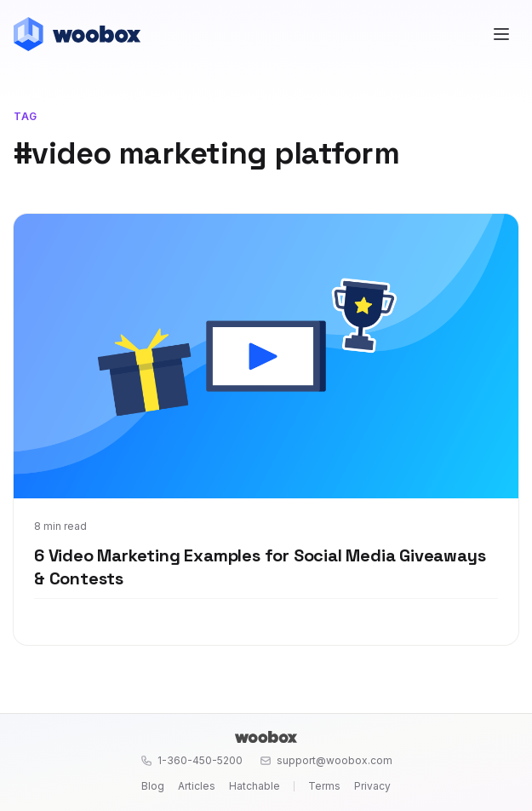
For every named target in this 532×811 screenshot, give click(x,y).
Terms (324, 786)
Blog (153, 786)
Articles (197, 786)
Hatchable (255, 786)
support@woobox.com (326, 760)
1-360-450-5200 (192, 760)
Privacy (372, 786)
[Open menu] (501, 34)
